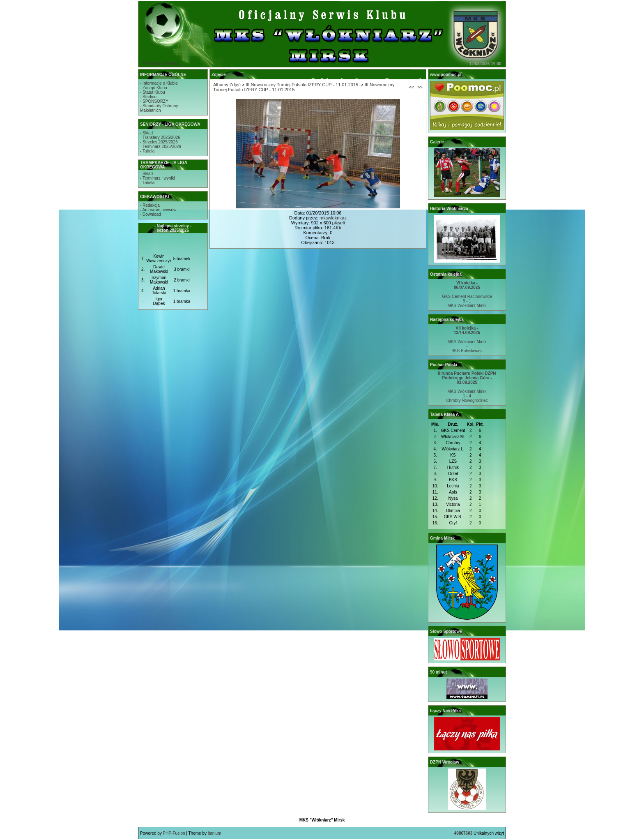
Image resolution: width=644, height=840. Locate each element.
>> (420, 87)
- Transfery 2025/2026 (160, 137)
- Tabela (147, 151)
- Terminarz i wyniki (158, 178)
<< (411, 87)
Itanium (215, 833)
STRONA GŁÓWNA (161, 64)
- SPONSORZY (154, 101)
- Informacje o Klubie (159, 83)
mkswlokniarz (333, 218)
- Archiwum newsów (158, 210)
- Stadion (148, 97)
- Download (151, 214)
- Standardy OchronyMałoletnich (159, 108)
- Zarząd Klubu (154, 88)
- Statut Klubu (153, 92)
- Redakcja (150, 205)
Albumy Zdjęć (227, 85)
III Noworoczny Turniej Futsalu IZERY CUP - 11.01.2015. (302, 85)
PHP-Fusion (174, 833)
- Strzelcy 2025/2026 (159, 142)
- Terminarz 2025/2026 (161, 147)
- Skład (146, 133)
